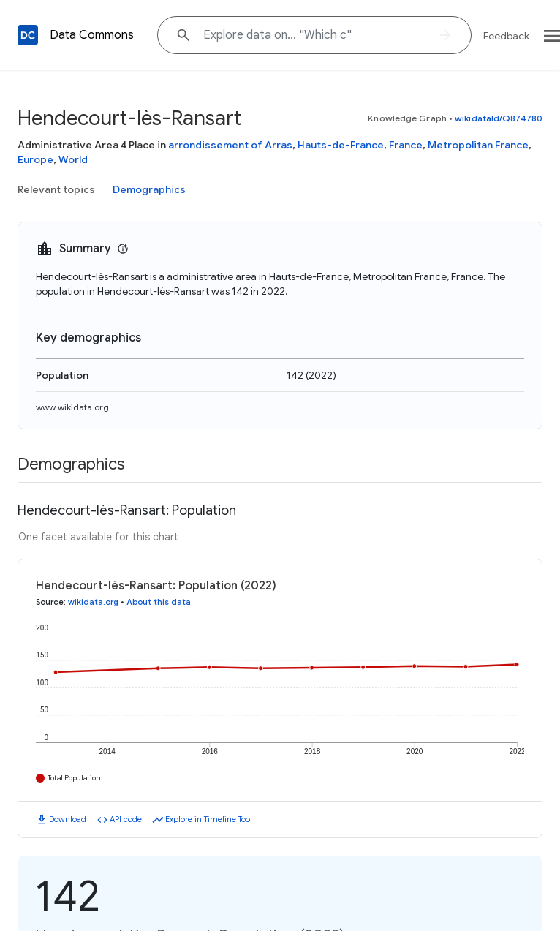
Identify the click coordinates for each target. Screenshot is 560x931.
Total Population (74, 778)
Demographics (149, 189)
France (406, 145)
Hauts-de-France (341, 145)
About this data (159, 602)
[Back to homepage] (28, 35)
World (73, 159)
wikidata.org (93, 602)
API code (126, 819)
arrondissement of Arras (230, 145)
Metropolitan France (478, 145)
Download (68, 819)
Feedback (506, 36)
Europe (35, 159)
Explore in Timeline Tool (209, 819)
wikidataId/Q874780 (499, 118)
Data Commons (92, 35)
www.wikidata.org (72, 407)
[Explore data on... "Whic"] (314, 35)
